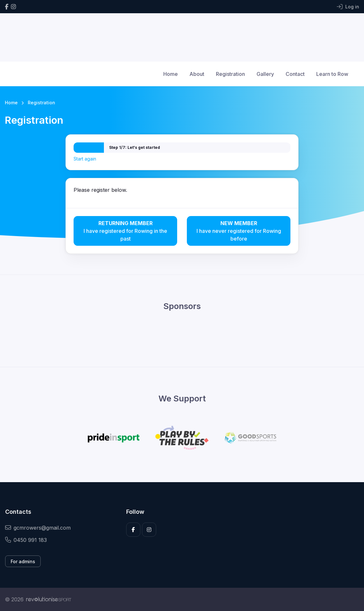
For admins (23, 561)
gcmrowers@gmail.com (38, 528)
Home (171, 74)
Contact (295, 74)
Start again (85, 159)
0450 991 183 (26, 540)
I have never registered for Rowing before (239, 231)
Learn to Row (332, 74)
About (197, 74)
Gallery (265, 74)
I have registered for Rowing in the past (125, 231)
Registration (230, 74)
